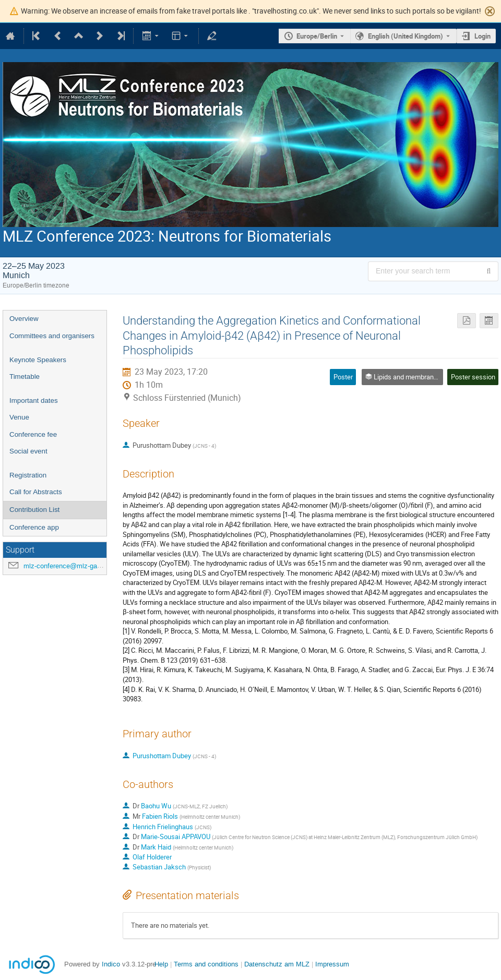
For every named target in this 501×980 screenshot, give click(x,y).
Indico (111, 964)
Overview (24, 319)
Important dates (34, 401)
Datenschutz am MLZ (277, 964)
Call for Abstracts (36, 492)
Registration (28, 475)
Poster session (473, 377)
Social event (28, 451)
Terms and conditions (206, 964)
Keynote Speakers (38, 360)
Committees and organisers (52, 336)
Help (161, 964)
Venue (19, 417)
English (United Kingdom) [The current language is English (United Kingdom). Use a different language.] (405, 36)
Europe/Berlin (317, 36)
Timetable (25, 377)
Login (482, 36)
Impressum (332, 964)
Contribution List (34, 510)
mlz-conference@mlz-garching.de (74, 566)
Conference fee (33, 434)
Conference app (34, 527)
